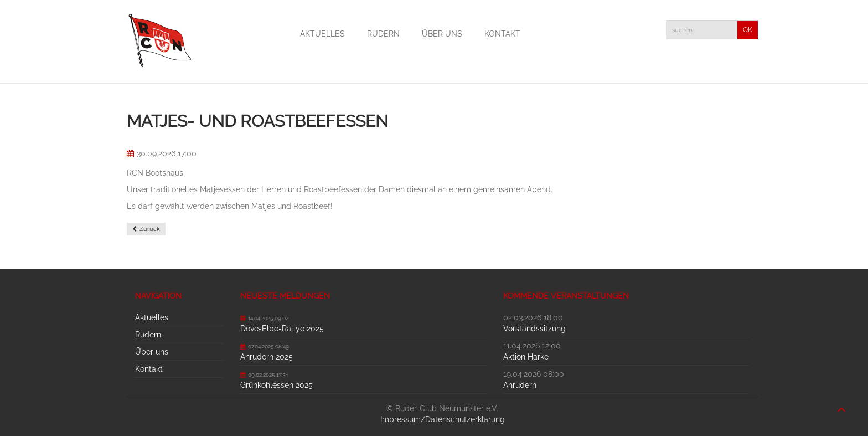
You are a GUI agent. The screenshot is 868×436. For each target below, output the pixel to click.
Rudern (383, 34)
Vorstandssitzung (534, 329)
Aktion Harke (526, 357)
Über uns (442, 34)
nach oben (841, 404)
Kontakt (502, 34)
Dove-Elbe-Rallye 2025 (282, 329)
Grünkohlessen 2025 (277, 385)
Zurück (150, 229)
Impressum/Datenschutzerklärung (443, 419)
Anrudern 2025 (267, 357)
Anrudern (520, 385)
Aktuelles (322, 34)
